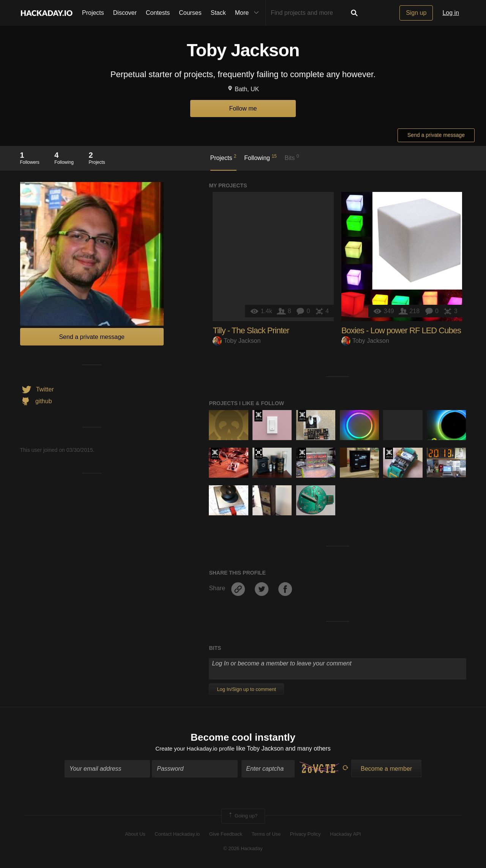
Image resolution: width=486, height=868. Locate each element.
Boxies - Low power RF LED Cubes (401, 330)
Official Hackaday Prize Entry (215, 453)
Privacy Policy (305, 835)
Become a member (386, 770)
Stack (218, 13)
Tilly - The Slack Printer (251, 330)
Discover (125, 13)
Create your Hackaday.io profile (195, 749)
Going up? (243, 817)
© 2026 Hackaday (243, 849)
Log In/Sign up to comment (246, 689)
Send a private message (436, 135)
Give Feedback (226, 835)
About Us (135, 835)
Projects (93, 13)
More (249, 13)
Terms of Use (266, 835)
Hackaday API (346, 835)
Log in (451, 13)
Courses (190, 13)
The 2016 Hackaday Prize (258, 453)
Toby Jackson (237, 341)
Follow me (243, 108)
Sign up (416, 13)
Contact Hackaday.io (177, 835)
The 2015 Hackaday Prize (258, 416)
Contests (158, 13)
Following (260, 157)
